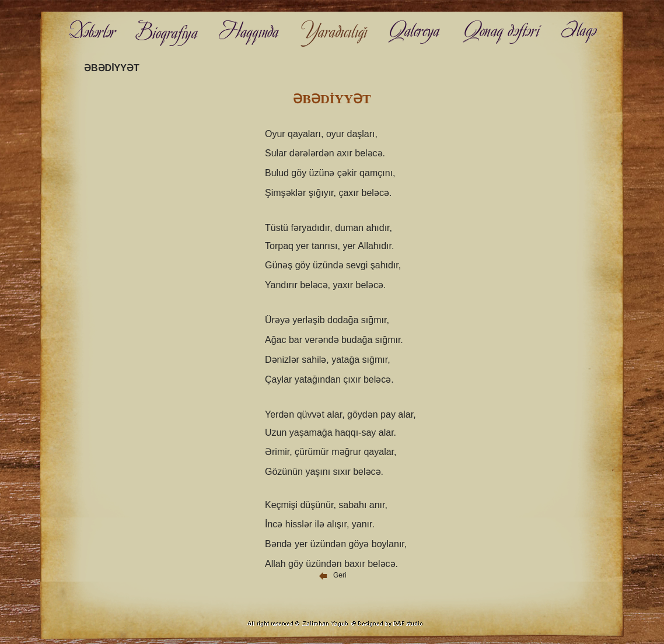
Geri (332, 575)
